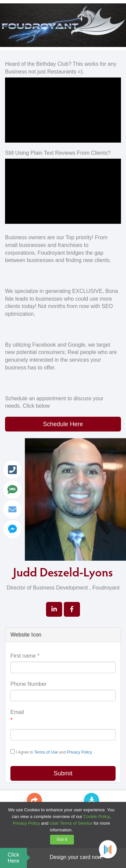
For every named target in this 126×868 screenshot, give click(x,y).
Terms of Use (47, 752)
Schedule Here (63, 424)
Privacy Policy (80, 752)
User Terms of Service (71, 823)
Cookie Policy (96, 816)
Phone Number (29, 684)
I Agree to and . (52, 752)
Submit (63, 773)
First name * (25, 656)
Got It (62, 839)
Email (17, 717)
